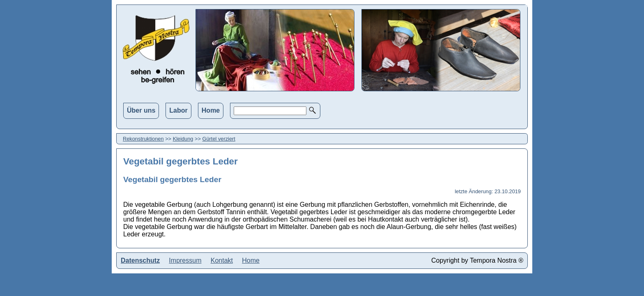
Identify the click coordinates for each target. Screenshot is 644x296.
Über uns (141, 110)
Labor (178, 110)
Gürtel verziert (219, 139)
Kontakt (222, 260)
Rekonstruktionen (143, 139)
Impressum (185, 260)
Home (211, 110)
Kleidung (183, 139)
